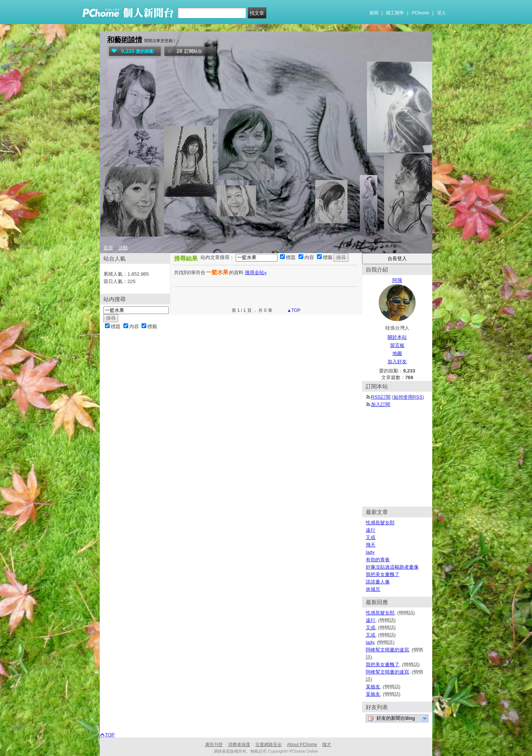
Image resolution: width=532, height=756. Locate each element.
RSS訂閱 (381, 397)
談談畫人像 (378, 582)
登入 (441, 13)
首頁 (108, 248)
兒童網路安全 (269, 745)
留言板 (397, 345)
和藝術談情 (125, 40)
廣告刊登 (214, 745)
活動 (123, 248)
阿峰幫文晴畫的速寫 (387, 650)
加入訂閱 (381, 404)
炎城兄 (373, 589)
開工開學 (395, 13)
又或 (371, 537)
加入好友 (397, 362)
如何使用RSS (408, 397)
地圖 (397, 353)
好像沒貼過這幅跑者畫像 (392, 567)
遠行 (371, 530)
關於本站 (397, 337)
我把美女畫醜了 (383, 574)
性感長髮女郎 (380, 523)
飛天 (371, 545)
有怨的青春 (378, 560)
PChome (420, 13)
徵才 (327, 745)
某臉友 (373, 687)
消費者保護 (239, 745)
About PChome (302, 745)
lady (370, 552)
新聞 (374, 13)
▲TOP (293, 310)
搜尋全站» (256, 273)
